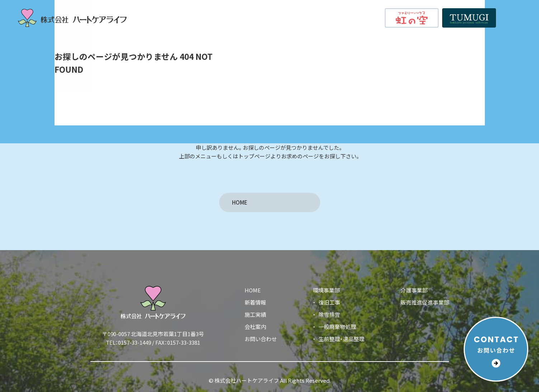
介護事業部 (414, 290)
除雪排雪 (329, 314)
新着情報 (368, 18)
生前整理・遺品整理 (341, 339)
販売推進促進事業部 (425, 302)
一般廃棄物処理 (337, 327)
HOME (236, 18)
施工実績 (305, 18)
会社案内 (336, 18)
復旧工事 (329, 302)
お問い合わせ (261, 339)
